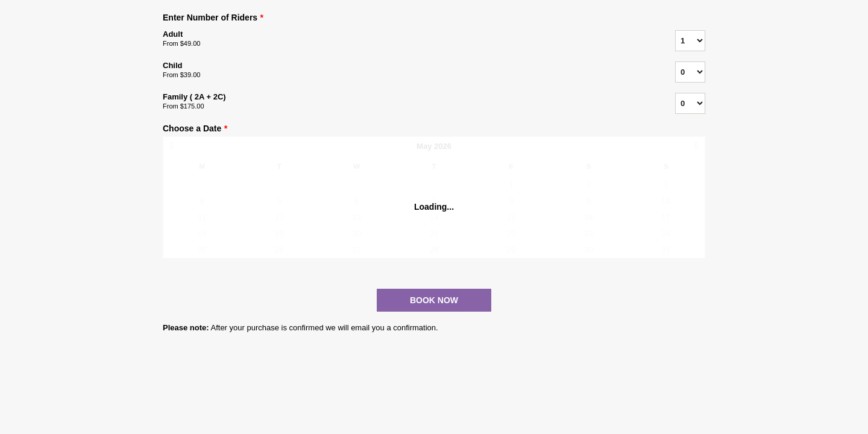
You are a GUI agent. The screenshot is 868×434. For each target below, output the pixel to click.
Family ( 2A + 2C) (404, 102)
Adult (404, 39)
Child (404, 71)
